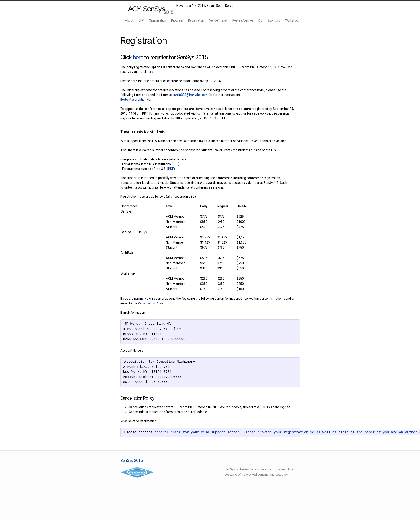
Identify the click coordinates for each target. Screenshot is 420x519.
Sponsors (274, 20)
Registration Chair (150, 303)
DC (260, 20)
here (138, 57)
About (129, 20)
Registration (196, 20)
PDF (175, 164)
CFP (141, 20)
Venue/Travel (218, 20)
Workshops (292, 20)
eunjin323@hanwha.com (190, 95)
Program (177, 20)
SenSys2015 (148, 9)
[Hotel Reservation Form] (138, 100)
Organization (157, 20)
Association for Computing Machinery (137, 472)
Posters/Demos (243, 20)
